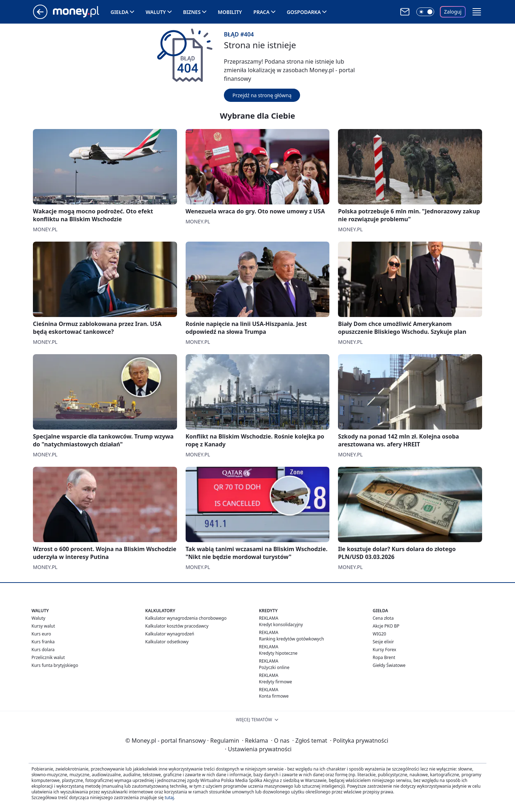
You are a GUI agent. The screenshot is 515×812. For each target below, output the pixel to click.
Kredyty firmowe (276, 682)
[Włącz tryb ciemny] (425, 12)
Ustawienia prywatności (258, 749)
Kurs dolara (43, 650)
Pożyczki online (274, 667)
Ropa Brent (384, 657)
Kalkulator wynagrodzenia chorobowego (186, 618)
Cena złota (383, 618)
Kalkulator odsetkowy (167, 642)
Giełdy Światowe (389, 665)
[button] (477, 12)
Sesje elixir (383, 642)
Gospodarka (304, 12)
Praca (262, 12)
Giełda (119, 12)
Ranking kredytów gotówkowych (291, 639)
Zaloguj (453, 12)
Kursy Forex (384, 650)
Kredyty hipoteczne (278, 653)
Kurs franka (43, 642)
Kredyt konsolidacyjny (281, 625)
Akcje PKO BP (386, 626)
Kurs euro (41, 634)
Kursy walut (43, 626)
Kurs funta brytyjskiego (55, 665)
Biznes (192, 12)
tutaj (169, 798)
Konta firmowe (274, 696)
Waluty (156, 12)
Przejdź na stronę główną (262, 95)
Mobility (230, 12)
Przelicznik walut (48, 657)
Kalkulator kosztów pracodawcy (177, 626)
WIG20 (379, 634)
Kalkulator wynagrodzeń (170, 634)
